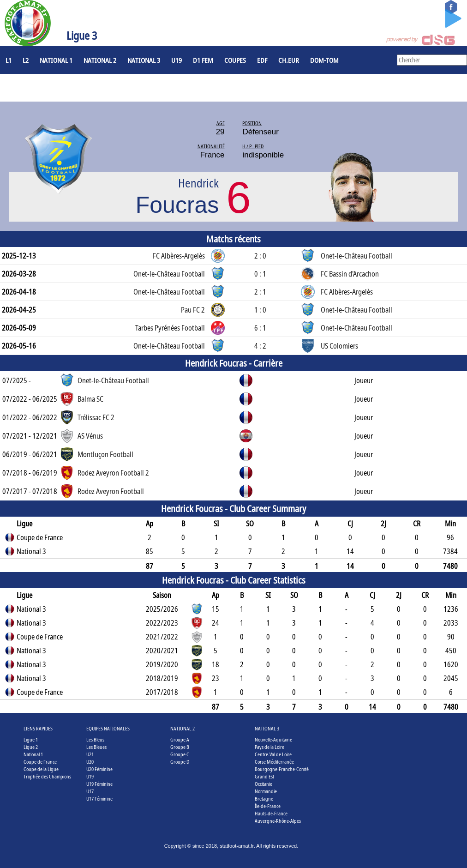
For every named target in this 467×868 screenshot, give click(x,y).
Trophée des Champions (47, 776)
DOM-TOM (324, 60)
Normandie (266, 791)
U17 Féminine (99, 799)
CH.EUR (289, 60)
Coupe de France (40, 762)
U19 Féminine (99, 784)
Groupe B (180, 747)
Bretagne (264, 799)
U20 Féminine (99, 769)
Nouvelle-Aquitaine (273, 739)
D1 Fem (203, 60)
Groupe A (180, 739)
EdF (262, 60)
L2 (26, 60)
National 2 (100, 60)
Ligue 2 (31, 747)
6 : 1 (260, 328)
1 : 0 (260, 310)
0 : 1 (260, 274)
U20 (90, 762)
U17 (90, 791)
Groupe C (180, 754)
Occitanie (263, 784)
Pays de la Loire (269, 747)
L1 (9, 60)
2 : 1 (260, 292)
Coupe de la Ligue (41, 769)
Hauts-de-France (271, 813)
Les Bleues (96, 747)
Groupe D (180, 762)
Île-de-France (268, 806)
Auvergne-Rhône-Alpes (278, 821)
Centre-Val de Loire (273, 754)
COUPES (235, 60)
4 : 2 (260, 346)
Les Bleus (95, 739)
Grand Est (264, 776)
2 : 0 (260, 256)
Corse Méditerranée (274, 762)
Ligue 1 (31, 739)
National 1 (56, 60)
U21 (90, 754)
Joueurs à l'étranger (37, 88)
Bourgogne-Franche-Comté (282, 769)
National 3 (144, 60)
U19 (177, 60)
